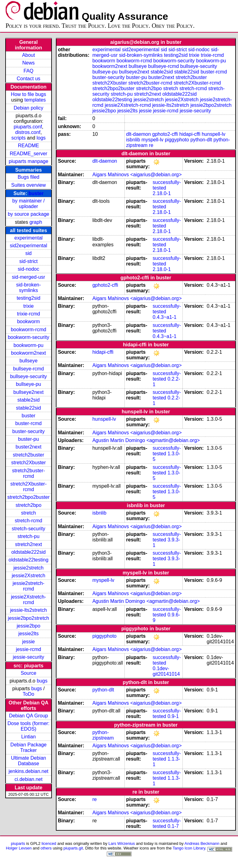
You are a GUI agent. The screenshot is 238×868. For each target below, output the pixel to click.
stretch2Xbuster (28, 463)
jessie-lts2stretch (29, 610)
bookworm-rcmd (29, 330)
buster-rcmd (29, 423)
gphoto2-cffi (165, 134)
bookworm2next (29, 353)
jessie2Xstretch (29, 576)
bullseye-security (29, 376)
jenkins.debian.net (29, 771)
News (28, 63)
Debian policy (28, 108)
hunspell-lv (213, 134)
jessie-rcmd (28, 649)
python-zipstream (103, 735)
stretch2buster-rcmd (29, 473)
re (151, 145)
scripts (19, 138)
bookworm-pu (29, 345)
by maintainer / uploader (29, 204)
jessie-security (29, 657)
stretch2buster (29, 455)
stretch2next (29, 544)
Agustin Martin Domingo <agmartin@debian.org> (146, 440)
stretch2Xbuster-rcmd (29, 487)
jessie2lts (28, 634)
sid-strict (29, 261)
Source (29, 673)
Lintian (29, 737)
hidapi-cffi (190, 134)
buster (36, 193)
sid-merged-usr (28, 277)
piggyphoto (177, 140)
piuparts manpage (28, 161)
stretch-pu (29, 536)
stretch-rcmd (29, 521)
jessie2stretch (28, 568)
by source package (28, 214)
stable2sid (28, 400)
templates (35, 100)
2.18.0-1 (162, 193)
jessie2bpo (29, 626)
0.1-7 (173, 826)
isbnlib (133, 140)
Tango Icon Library (189, 848)
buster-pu (28, 439)
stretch (28, 513)
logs (41, 138)
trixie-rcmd (29, 314)
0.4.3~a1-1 (165, 317)
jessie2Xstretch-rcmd (28, 600)
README (28, 146)
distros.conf (28, 132)
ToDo (29, 694)
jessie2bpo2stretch (29, 618)
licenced (49, 843)
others (46, 848)
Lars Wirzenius (122, 843)
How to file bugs (28, 94)
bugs (42, 681)
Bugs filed (28, 177)
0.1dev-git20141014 (166, 671)
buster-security (29, 431)
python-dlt (201, 140)
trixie (28, 306)
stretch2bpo (28, 505)
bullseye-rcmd (28, 369)
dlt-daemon (139, 134)
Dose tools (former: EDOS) (28, 726)
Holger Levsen (19, 848)
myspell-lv (152, 140)
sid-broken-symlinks (28, 288)
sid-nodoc (29, 269)
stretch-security (28, 529)
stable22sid (29, 408)
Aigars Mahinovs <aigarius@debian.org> (137, 175)
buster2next (28, 447)
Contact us (28, 79)
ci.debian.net (29, 779)
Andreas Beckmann (202, 843)
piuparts (18, 843)
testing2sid (29, 298)
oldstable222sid (29, 552)
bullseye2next (28, 392)
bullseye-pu (28, 384)
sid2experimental (29, 246)
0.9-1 (173, 716)
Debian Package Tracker (29, 747)
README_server (28, 154)
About (28, 55)
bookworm (28, 321)
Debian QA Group (28, 716)
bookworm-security (28, 337)
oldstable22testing (29, 560)
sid (28, 253)
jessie (29, 642)
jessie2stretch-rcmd (29, 586)
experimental (28, 238)
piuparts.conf (28, 127)
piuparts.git (73, 848)
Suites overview (28, 185)
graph (36, 222)
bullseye (29, 361)
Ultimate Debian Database (28, 761)
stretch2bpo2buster (29, 497)
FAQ (28, 71)
